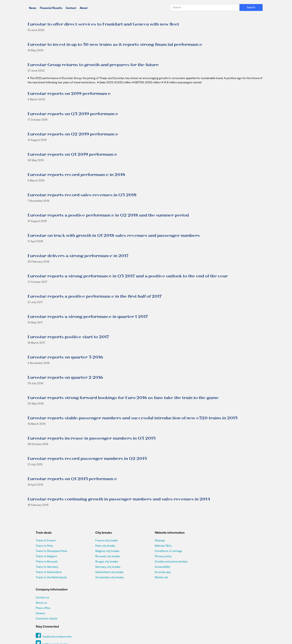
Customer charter (221, 562)
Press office (218, 551)
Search (251, 8)
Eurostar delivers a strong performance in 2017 (78, 256)
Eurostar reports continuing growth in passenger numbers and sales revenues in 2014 (119, 499)
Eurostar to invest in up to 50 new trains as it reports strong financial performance (115, 45)
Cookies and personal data (168, 562)
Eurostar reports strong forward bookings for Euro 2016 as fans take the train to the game (123, 398)
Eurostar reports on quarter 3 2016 (65, 357)
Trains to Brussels (47, 562)
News (33, 8)
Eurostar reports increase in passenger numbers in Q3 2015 (91, 438)
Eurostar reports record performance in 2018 (76, 175)
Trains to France (46, 541)
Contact (71, 8)
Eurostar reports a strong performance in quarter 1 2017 (87, 317)
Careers (215, 556)
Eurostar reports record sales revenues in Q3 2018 (82, 195)
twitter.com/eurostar (226, 588)
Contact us (217, 541)
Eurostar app (160, 572)
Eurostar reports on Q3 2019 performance (73, 114)
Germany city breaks (107, 567)
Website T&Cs (161, 546)
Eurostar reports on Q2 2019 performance (73, 134)
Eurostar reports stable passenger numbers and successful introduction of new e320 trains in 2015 (132, 418)
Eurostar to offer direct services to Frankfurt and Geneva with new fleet (103, 24)
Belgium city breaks (106, 551)
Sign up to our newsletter (226, 596)
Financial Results (51, 8)
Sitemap (157, 541)
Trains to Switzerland (49, 572)
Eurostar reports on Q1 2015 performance (72, 479)
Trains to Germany (47, 567)
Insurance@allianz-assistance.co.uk (140, 627)
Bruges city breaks (106, 562)
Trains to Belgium (47, 556)
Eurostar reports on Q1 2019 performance (72, 155)
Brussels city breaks (106, 556)
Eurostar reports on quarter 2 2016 (65, 378)
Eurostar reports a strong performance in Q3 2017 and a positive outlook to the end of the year (127, 276)
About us (216, 546)
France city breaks (105, 541)
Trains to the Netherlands (52, 577)
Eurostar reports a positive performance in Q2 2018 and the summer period (108, 215)
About (84, 8)
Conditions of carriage (166, 551)
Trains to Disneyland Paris (52, 551)
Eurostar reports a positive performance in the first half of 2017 (94, 296)
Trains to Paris (45, 546)
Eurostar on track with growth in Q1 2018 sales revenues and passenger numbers (113, 236)
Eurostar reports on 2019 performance (69, 94)
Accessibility (160, 567)
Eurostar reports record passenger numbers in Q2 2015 (87, 459)
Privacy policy (160, 556)
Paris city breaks (104, 546)
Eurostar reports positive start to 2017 (68, 337)
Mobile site (159, 577)
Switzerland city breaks (108, 572)
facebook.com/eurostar (228, 580)
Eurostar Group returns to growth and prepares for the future (93, 65)
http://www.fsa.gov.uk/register (235, 620)
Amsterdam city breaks (108, 577)
